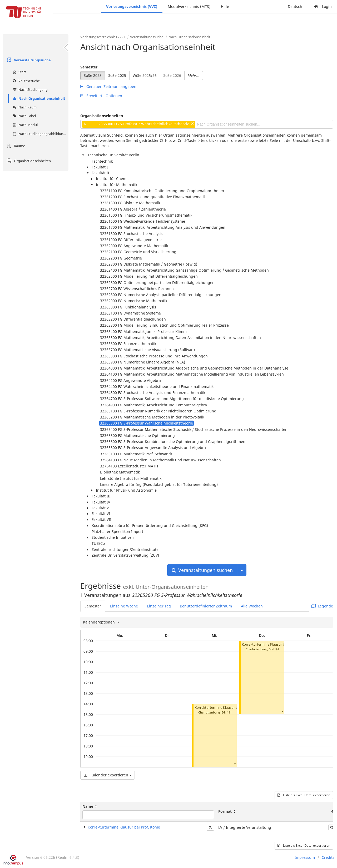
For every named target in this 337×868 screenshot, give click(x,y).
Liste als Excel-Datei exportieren (304, 795)
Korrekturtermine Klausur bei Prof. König (227, 708)
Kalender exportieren (108, 775)
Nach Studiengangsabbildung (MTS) (40, 134)
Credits (328, 857)
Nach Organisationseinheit (38, 98)
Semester (89, 67)
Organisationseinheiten (28, 161)
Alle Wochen (252, 606)
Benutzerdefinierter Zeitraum (206, 606)
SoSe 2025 (117, 75)
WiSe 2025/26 (145, 75)
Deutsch (295, 6)
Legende (322, 606)
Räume (15, 146)
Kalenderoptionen (99, 622)
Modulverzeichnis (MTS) (189, 6)
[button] (235, 764)
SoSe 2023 (93, 75)
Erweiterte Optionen (101, 96)
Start (19, 72)
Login (322, 6)
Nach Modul (24, 125)
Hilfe (225, 6)
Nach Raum (24, 107)
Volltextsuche (26, 81)
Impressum (305, 857)
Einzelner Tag (159, 606)
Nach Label (24, 116)
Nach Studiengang (29, 89)
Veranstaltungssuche (28, 60)
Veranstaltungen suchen (202, 570)
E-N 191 (227, 712)
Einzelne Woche (124, 606)
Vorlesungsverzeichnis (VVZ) (132, 6)
